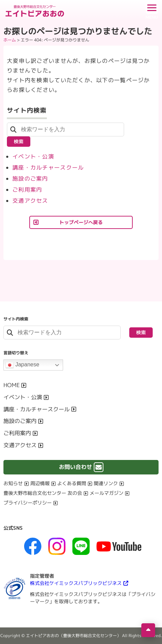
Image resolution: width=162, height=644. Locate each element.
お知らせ (13, 483)
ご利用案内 (27, 190)
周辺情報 (40, 483)
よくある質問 (72, 483)
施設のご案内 (30, 179)
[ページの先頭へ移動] (148, 630)
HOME (12, 385)
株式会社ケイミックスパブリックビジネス (76, 583)
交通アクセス (30, 201)
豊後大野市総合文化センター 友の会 (43, 493)
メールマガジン (107, 493)
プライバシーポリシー (28, 503)
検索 (19, 141)
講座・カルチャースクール (48, 167)
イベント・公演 (33, 156)
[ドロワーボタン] (152, 10)
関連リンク (106, 483)
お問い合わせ (75, 467)
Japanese (22, 365)
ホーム (10, 40)
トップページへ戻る (81, 222)
